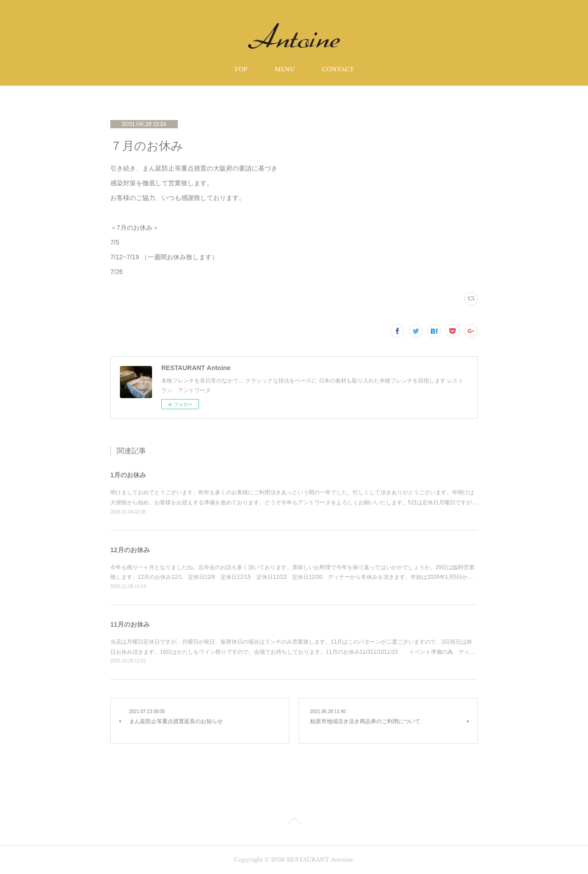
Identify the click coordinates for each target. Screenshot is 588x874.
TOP (240, 69)
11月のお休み (130, 624)
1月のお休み (128, 475)
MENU (285, 69)
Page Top (294, 823)
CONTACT (338, 69)
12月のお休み (130, 550)
